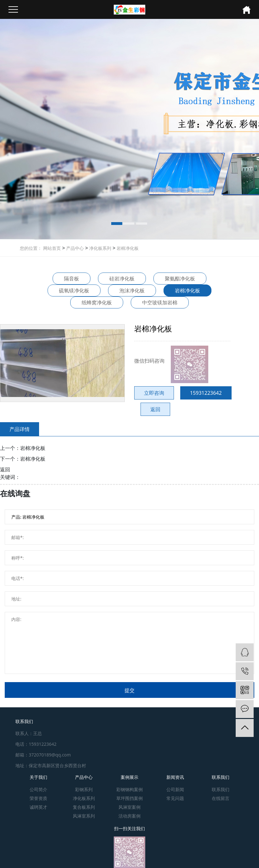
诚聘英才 (38, 807)
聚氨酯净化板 (180, 279)
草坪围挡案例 (129, 798)
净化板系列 (100, 248)
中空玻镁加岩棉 (160, 302)
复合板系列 (84, 807)
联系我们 (221, 777)
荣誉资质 (38, 798)
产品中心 (74, 248)
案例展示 (129, 777)
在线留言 (221, 798)
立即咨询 (154, 393)
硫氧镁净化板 (74, 290)
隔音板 (72, 279)
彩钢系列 (84, 789)
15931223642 (206, 393)
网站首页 (52, 248)
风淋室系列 (84, 816)
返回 (155, 409)
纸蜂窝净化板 (97, 302)
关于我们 (38, 777)
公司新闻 (175, 789)
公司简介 (38, 789)
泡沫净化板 (132, 290)
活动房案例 (129, 816)
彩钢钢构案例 (129, 789)
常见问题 (175, 798)
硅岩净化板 (122, 279)
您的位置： (31, 248)
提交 (129, 690)
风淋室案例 (129, 807)
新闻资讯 (175, 777)
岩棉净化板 (127, 248)
